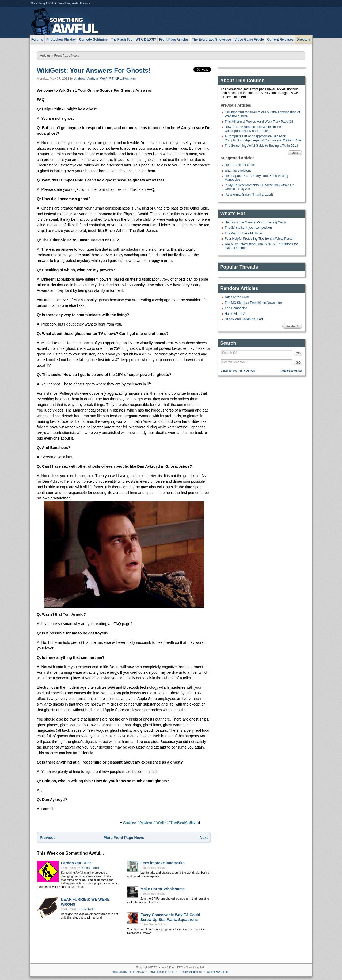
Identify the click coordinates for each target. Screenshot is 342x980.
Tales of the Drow (237, 297)
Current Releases (280, 40)
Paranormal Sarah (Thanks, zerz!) (249, 195)
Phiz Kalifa (88, 909)
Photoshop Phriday (153, 868)
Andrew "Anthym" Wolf (90, 79)
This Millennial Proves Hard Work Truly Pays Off (259, 122)
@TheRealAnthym (121, 79)
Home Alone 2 (235, 314)
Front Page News (67, 56)
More (295, 153)
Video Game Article (153, 924)
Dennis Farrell (90, 868)
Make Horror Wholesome (163, 889)
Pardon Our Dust (76, 863)
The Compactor (236, 308)
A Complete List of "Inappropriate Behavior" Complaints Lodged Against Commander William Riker (263, 138)
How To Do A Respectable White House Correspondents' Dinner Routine (253, 129)
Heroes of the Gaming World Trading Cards (256, 222)
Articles (45, 56)
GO (298, 353)
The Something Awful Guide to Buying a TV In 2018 (261, 146)
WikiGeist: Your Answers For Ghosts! (94, 70)
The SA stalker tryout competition (248, 228)
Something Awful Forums (74, 3)
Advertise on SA (292, 371)
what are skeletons (238, 171)
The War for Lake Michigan (244, 233)
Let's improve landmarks (162, 863)
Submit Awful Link (218, 972)
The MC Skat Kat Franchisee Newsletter (253, 303)
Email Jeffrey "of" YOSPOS (238, 371)
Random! (292, 326)
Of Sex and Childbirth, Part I (245, 319)
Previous (48, 838)
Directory (304, 40)
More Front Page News (124, 838)
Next (204, 838)
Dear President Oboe (240, 165)
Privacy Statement (191, 972)
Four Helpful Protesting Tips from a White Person (260, 239)
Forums (37, 40)
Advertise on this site (162, 972)
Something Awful (42, 3)
